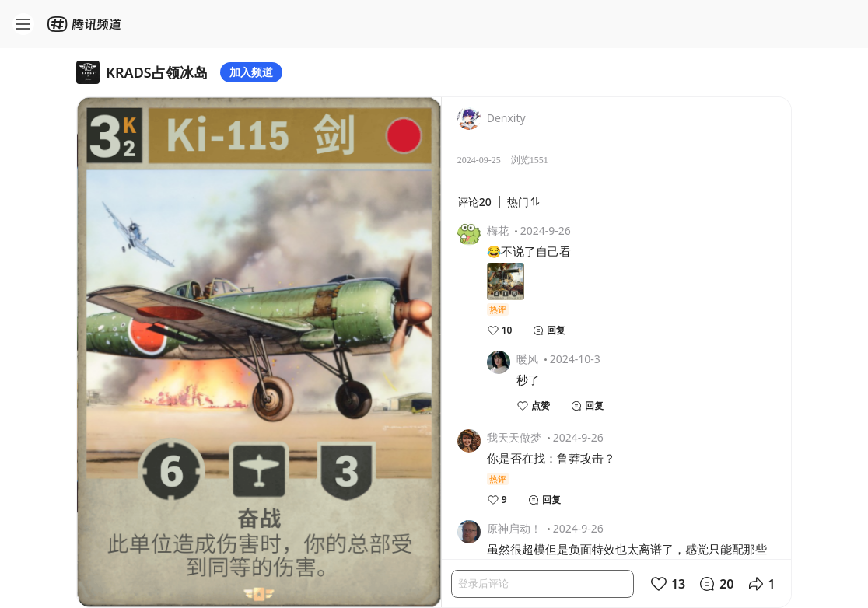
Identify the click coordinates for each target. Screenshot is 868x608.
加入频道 (251, 72)
